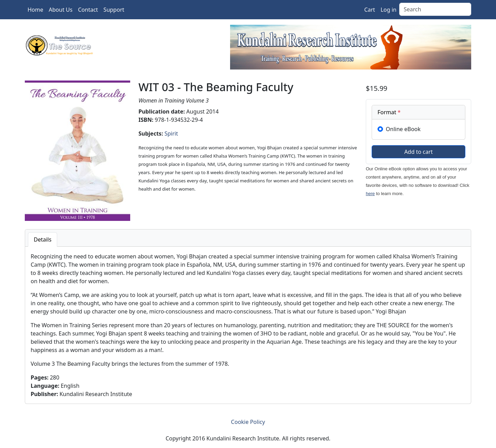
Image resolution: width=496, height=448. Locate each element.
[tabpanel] (248, 325)
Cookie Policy (248, 422)
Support (114, 10)
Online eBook (403, 129)
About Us (61, 10)
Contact (88, 10)
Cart (369, 10)
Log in (389, 10)
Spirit (171, 134)
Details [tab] (43, 239)
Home (35, 10)
